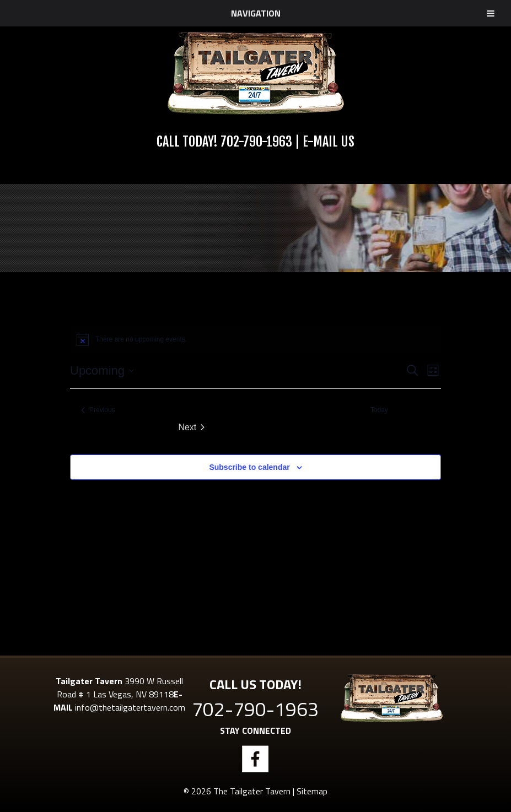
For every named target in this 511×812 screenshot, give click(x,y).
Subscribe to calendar (249, 467)
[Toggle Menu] (491, 13)
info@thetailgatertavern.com (130, 707)
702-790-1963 (256, 142)
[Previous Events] (98, 410)
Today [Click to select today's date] (379, 410)
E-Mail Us (329, 142)
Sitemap (312, 791)
